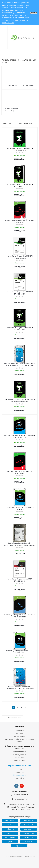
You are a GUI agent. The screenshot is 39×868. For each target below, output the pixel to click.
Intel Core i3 (29, 825)
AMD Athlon (10, 825)
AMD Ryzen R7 (29, 837)
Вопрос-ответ (20, 772)
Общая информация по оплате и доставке (20, 747)
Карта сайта (19, 778)
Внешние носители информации (10, 110)
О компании (19, 730)
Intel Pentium (29, 821)
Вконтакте (16, 786)
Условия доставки (20, 755)
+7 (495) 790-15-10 (21, 795)
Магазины (19, 733)
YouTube (22, 786)
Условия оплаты (19, 752)
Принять (34, 13)
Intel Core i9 (10, 833)
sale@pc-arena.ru (21, 800)
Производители (19, 775)
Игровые (29, 842)
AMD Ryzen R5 (10, 837)
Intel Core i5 (10, 829)
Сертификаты (19, 736)
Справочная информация (19, 765)
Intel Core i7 (29, 829)
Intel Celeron (10, 821)
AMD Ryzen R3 (29, 833)
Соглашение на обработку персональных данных (20, 740)
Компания (19, 727)
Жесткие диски (28, 85)
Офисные (19, 846)
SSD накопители (10, 85)
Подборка (10, 842)
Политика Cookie (8, 23)
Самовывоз (19, 758)
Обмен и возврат (20, 760)
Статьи (20, 769)
